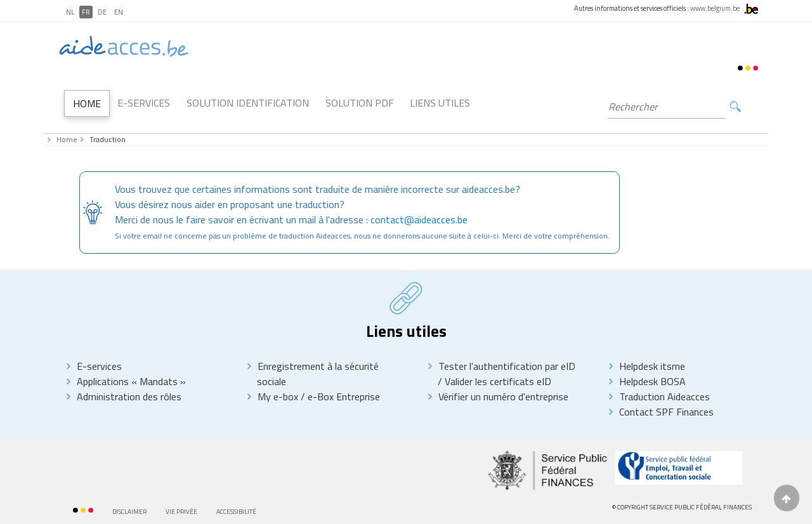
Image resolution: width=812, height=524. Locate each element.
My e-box (278, 396)
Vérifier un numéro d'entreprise (503, 396)
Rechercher (735, 107)
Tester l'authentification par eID (507, 366)
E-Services (144, 103)
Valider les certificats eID (497, 381)
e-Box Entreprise (343, 396)
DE (102, 12)
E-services (99, 366)
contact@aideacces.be (419, 219)
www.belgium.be (715, 8)
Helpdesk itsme (652, 366)
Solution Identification (248, 103)
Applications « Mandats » (131, 381)
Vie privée (181, 512)
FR (86, 12)
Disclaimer (129, 512)
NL (70, 12)
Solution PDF (360, 103)
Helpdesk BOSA (652, 381)
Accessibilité (236, 512)
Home (87, 103)
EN (119, 12)
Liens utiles (440, 103)
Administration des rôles (129, 396)
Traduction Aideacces (665, 396)
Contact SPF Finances (666, 412)
